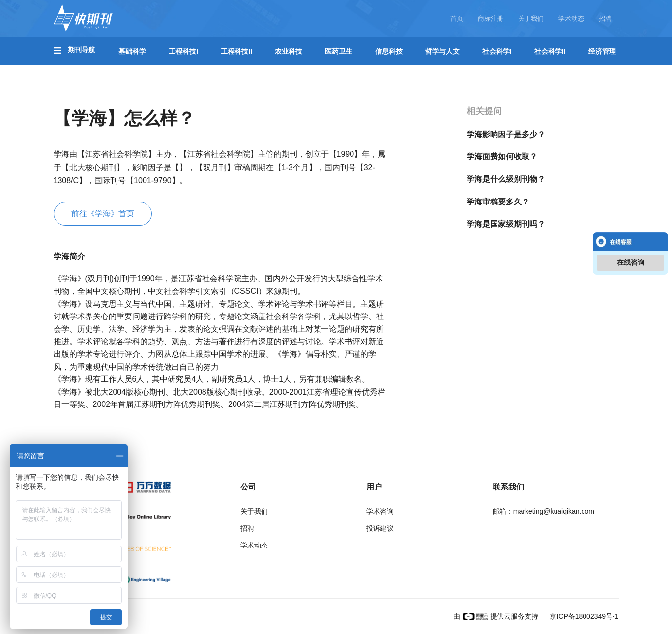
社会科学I (497, 51)
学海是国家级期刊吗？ (506, 224)
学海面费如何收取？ (502, 157)
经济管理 (602, 51)
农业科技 (289, 51)
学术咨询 (380, 511)
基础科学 (132, 51)
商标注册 (491, 18)
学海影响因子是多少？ (506, 134)
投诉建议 (380, 528)
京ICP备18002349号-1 (584, 616)
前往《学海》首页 (103, 214)
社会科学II (550, 51)
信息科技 (389, 51)
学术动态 (571, 18)
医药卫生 (339, 51)
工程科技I (183, 51)
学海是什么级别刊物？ (506, 179)
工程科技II (236, 51)
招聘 (605, 18)
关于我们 (531, 18)
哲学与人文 (442, 51)
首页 (457, 18)
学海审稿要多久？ (498, 202)
